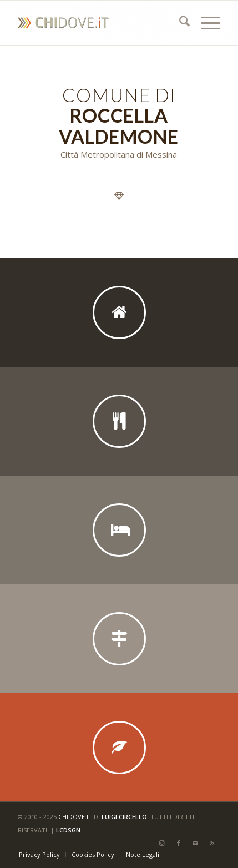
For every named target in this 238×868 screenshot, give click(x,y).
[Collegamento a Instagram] (162, 843)
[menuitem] (179, 23)
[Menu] (205, 23)
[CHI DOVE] (99, 23)
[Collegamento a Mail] (195, 843)
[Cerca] (179, 23)
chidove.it (75, 817)
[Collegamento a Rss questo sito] (212, 843)
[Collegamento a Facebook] (179, 843)
